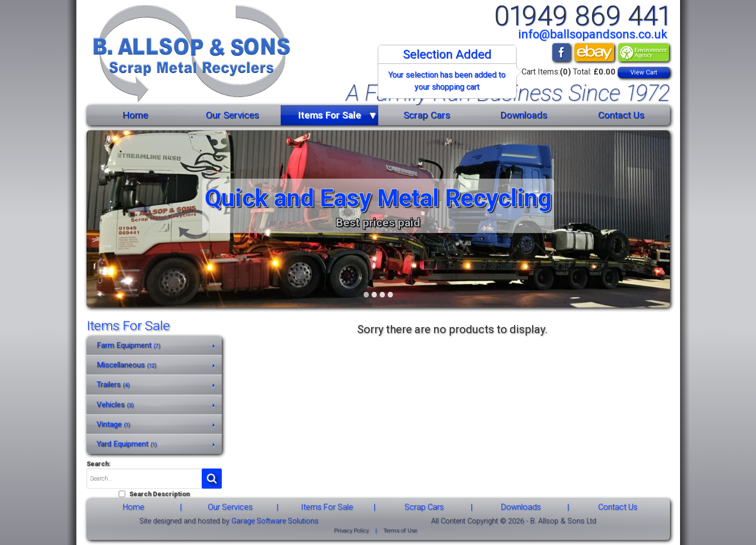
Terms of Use (400, 531)
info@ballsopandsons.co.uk (593, 34)
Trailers (113, 384)
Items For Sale (329, 115)
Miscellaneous (127, 365)
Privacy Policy (351, 531)
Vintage (113, 424)
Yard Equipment (127, 444)
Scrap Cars (427, 115)
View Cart (644, 72)
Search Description (159, 494)
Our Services (232, 115)
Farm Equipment (129, 345)
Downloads (524, 115)
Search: (99, 464)
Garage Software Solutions (275, 521)
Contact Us (621, 115)
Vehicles (115, 405)
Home (135, 115)
